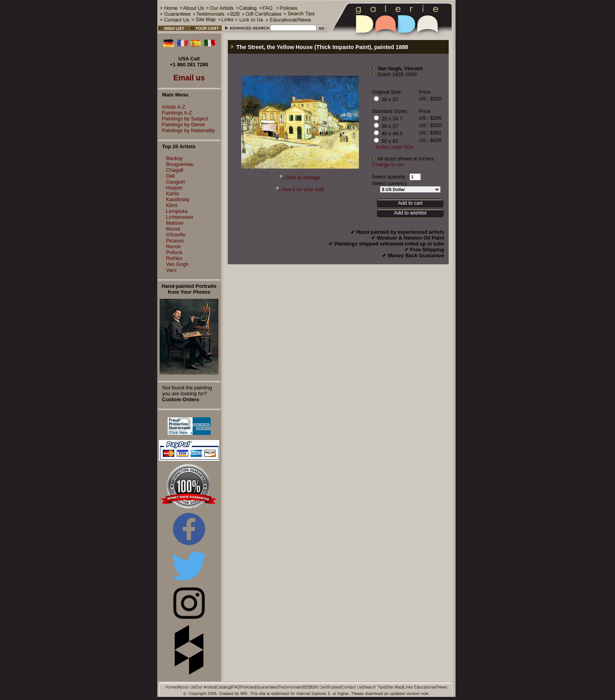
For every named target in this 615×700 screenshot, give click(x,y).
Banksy (174, 158)
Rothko (174, 258)
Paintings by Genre (182, 125)
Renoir (173, 246)
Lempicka (177, 211)
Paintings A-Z (175, 113)
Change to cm (388, 165)
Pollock (174, 252)
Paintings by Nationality (187, 130)
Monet (173, 229)
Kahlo (172, 194)
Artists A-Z (172, 107)
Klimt (172, 205)
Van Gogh (177, 264)
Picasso (175, 241)
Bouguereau (180, 164)
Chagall (175, 170)
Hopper (174, 188)
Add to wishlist (410, 213)
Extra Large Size (395, 147)
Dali (170, 176)
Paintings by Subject (183, 119)
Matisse (175, 223)
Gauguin (176, 182)
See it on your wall (303, 189)
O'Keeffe (176, 235)
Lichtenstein (179, 217)
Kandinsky (178, 199)
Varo (171, 270)
